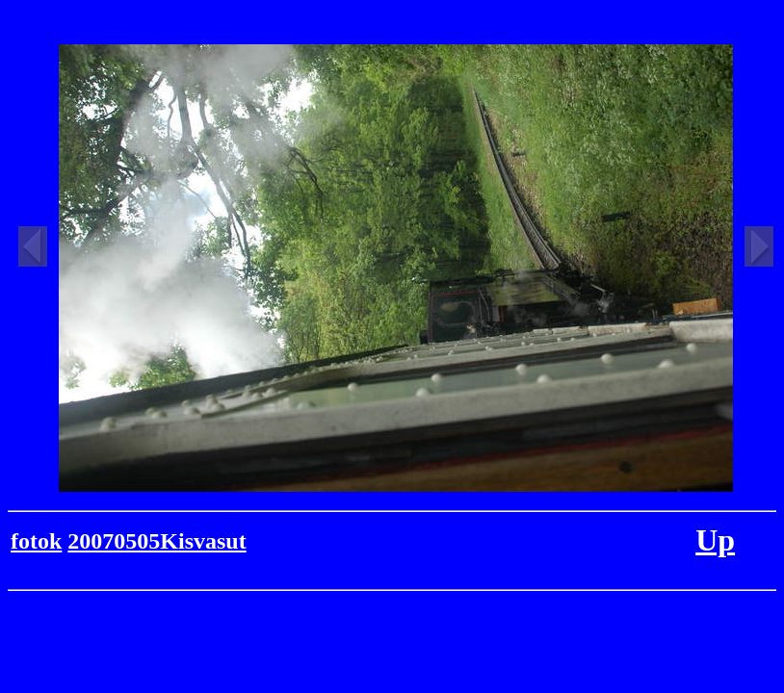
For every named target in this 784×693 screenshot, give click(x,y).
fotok (36, 541)
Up (715, 540)
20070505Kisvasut (157, 541)
